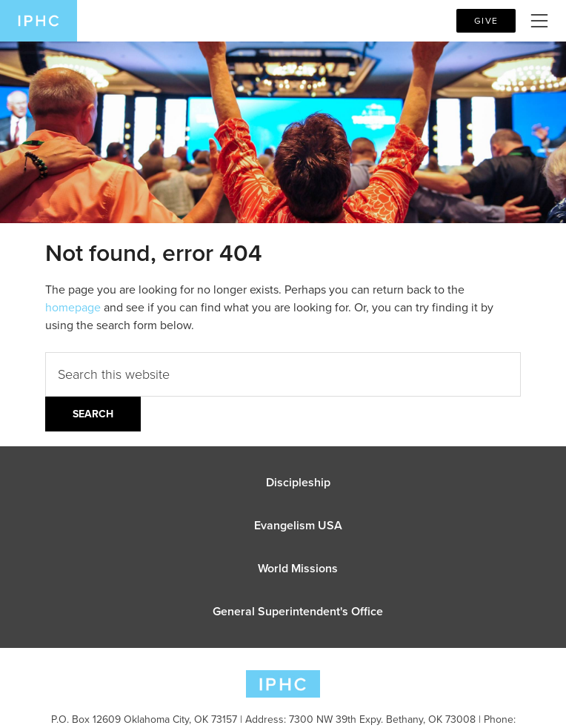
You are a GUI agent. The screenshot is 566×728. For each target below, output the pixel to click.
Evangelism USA (298, 525)
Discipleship (298, 482)
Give (486, 21)
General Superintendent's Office (298, 611)
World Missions (298, 568)
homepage (73, 307)
